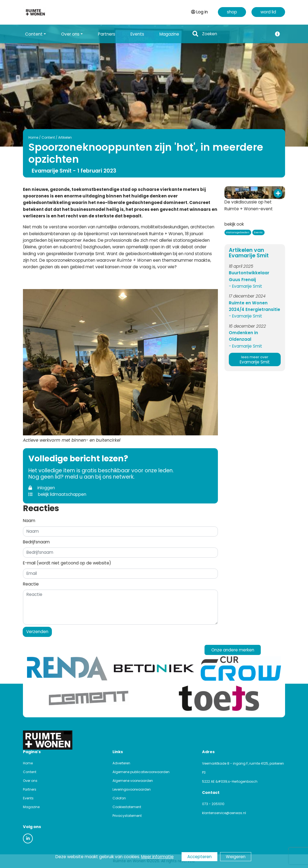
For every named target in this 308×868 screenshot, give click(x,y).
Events (137, 34)
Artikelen (65, 137)
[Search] (236, 34)
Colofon (119, 798)
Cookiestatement (127, 807)
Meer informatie (157, 857)
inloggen (42, 488)
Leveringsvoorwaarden (132, 789)
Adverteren (121, 763)
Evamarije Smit (255, 360)
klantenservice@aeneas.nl (224, 813)
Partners (107, 34)
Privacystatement (127, 816)
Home (33, 137)
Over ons (30, 781)
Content (48, 137)
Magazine (169, 34)
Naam (29, 521)
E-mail (67, 563)
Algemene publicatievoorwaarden (141, 772)
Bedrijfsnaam (36, 542)
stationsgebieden (238, 232)
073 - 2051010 (213, 804)
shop (232, 12)
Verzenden (37, 632)
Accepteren (199, 857)
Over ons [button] (70, 34)
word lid (268, 12)
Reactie (31, 584)
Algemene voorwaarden (133, 781)
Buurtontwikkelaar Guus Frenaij (249, 276)
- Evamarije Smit (245, 286)
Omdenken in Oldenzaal (243, 336)
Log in (199, 12)
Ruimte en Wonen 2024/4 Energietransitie (254, 306)
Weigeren (236, 857)
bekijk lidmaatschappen (57, 494)
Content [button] (34, 34)
